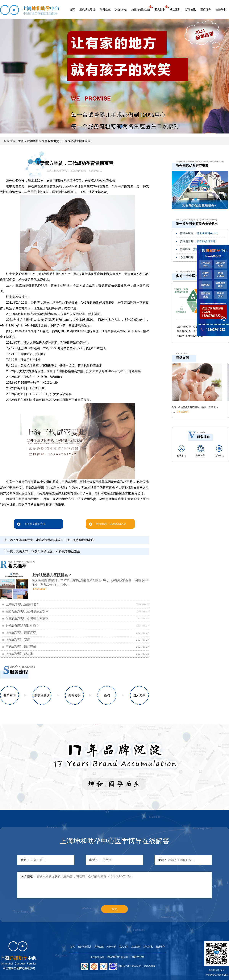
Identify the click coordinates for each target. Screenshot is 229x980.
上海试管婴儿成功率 (19, 654)
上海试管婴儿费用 (18, 640)
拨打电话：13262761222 (107, 524)
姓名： (25, 860)
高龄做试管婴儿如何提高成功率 (27, 611)
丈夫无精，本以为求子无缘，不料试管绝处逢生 (48, 551)
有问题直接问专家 (31, 524)
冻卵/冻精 (121, 10)
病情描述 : (28, 876)
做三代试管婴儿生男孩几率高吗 (27, 619)
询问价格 (219, 451)
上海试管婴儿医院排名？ (52, 575)
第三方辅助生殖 (141, 10)
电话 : (93, 860)
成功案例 (136, 947)
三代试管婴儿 (87, 10)
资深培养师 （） (199, 241)
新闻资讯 (190, 10)
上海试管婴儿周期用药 (21, 633)
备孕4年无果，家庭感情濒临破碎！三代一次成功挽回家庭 (55, 540)
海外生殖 (105, 10)
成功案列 (175, 10)
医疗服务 (206, 10)
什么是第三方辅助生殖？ (23, 626)
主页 (21, 141)
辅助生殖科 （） (200, 233)
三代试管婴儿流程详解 (21, 647)
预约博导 (200, 451)
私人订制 (160, 10)
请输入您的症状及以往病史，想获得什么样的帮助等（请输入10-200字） (124, 885)
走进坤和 (221, 10)
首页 (72, 10)
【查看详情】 (40, 589)
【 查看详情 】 (190, 412)
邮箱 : (162, 860)
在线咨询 (181, 451)
